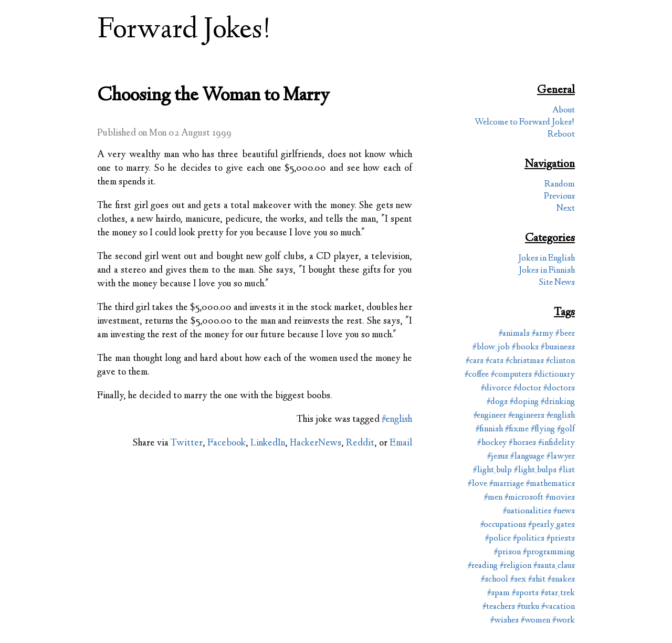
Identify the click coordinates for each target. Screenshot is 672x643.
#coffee (477, 375)
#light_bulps (535, 470)
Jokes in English (547, 259)
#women (535, 621)
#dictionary (554, 375)
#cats (495, 361)
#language (527, 457)
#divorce (496, 388)
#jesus (498, 457)
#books (525, 348)
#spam (498, 593)
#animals (514, 334)
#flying (543, 429)
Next (566, 209)
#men (493, 498)
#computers (511, 375)
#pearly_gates (552, 525)
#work (564, 621)
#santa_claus (554, 566)
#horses (522, 443)
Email (401, 443)
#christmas (525, 361)
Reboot (561, 135)
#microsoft (524, 498)
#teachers (499, 607)
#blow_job (491, 348)
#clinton (560, 361)
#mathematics (550, 484)
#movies (560, 498)
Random (560, 185)
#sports (525, 593)
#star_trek (558, 593)
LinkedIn (268, 443)
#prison (507, 552)
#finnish (489, 429)
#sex (518, 580)
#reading (483, 566)
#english (397, 420)
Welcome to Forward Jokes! (525, 123)
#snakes (561, 580)
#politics (529, 539)
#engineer (490, 416)
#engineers (526, 416)
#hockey (492, 443)
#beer (565, 334)
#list (567, 470)
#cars (475, 361)
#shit (537, 580)
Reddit (360, 443)
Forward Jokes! (184, 31)
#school (495, 580)
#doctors (559, 388)
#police (498, 539)
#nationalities (527, 511)
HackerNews (316, 443)
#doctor (527, 388)
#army (543, 334)
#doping (524, 402)
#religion (516, 566)
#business (558, 348)
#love (477, 484)
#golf (566, 429)
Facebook (227, 443)
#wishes (505, 621)
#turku (528, 607)
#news (564, 511)
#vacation (558, 607)
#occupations (503, 525)
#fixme (517, 429)
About (564, 111)
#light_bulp (492, 470)
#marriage (507, 484)
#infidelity (556, 443)
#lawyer (561, 457)
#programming (549, 552)
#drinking (558, 402)
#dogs (497, 402)
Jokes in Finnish (547, 271)
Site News (557, 283)
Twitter (187, 443)
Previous (559, 197)
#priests (561, 539)
